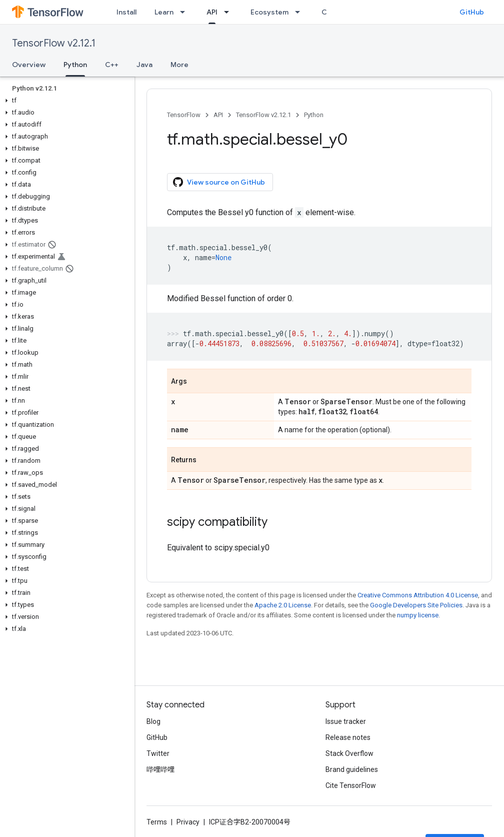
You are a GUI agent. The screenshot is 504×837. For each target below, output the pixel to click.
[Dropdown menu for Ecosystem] (300, 12)
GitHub (472, 12)
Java (144, 65)
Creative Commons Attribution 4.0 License (418, 595)
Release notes (348, 737)
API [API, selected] (212, 12)
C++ (112, 65)
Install (126, 12)
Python (314, 115)
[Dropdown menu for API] (229, 12)
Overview (29, 65)
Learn (164, 12)
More (179, 65)
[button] (65, 101)
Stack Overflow (349, 753)
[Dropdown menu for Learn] (185, 12)
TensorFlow (184, 115)
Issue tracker (346, 721)
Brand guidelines (352, 769)
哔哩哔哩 (160, 769)
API (218, 115)
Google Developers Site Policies (416, 605)
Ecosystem (269, 12)
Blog (153, 721)
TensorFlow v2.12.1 (54, 43)
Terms (157, 822)
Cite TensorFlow (351, 785)
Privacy (188, 822)
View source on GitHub (219, 182)
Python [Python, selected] (75, 65)
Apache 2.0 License (283, 605)
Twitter (158, 753)
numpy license (418, 615)
